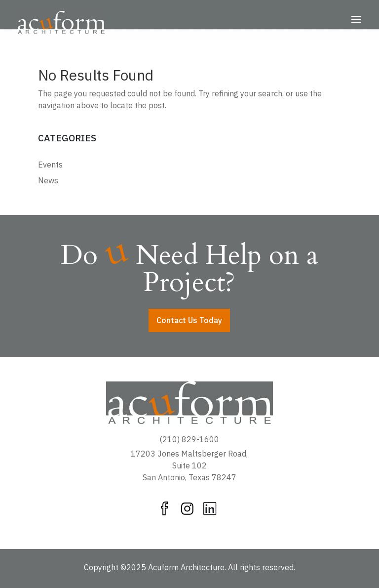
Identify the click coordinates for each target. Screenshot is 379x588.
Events (50, 165)
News (48, 180)
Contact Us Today (189, 320)
